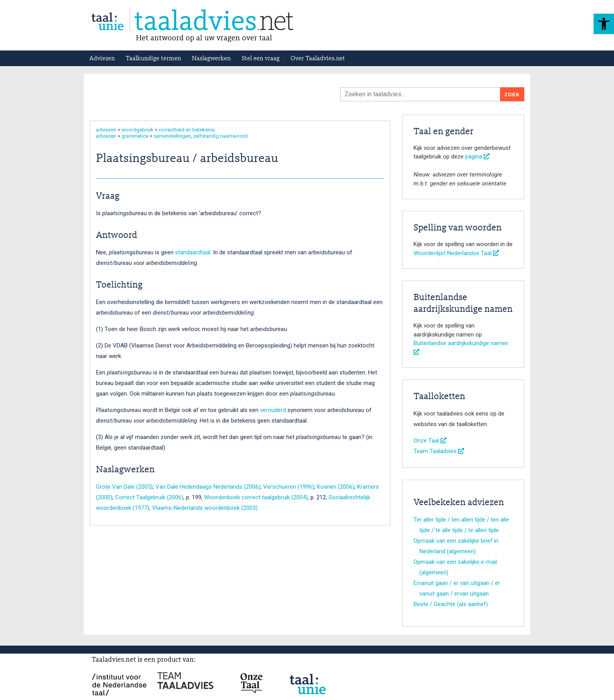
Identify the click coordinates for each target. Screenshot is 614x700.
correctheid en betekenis (187, 130)
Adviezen (102, 59)
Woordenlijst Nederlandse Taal (456, 253)
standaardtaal (193, 252)
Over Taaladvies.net (318, 59)
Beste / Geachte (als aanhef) (451, 604)
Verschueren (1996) (289, 487)
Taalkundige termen (153, 59)
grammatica (135, 136)
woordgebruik (137, 130)
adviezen (106, 130)
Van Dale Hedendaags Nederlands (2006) (208, 487)
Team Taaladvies (439, 451)
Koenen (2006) (336, 487)
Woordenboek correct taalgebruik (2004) (256, 497)
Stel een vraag (261, 59)
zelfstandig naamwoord (220, 136)
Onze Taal (430, 441)
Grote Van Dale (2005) (124, 487)
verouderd (273, 410)
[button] (604, 24)
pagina (477, 157)
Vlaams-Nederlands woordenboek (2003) (205, 508)
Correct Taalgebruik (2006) (149, 497)
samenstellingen (172, 136)
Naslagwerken (211, 59)
